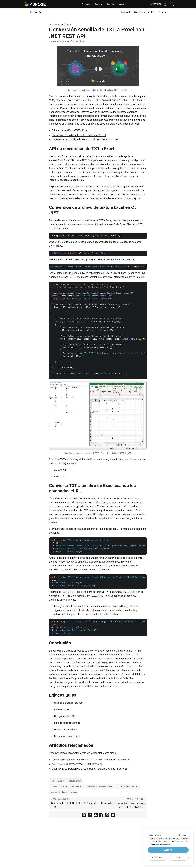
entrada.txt (60, 470)
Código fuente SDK (64, 716)
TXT (52, 100)
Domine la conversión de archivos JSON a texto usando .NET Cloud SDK (91, 760)
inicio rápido (133, 198)
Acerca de (123, 4)
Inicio (52, 25)
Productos (86, 4)
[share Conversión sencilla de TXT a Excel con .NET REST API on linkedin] (90, 815)
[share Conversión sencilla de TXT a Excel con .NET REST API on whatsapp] (107, 815)
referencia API (62, 710)
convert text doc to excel (127, 786)
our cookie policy (163, 844)
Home (33, 12)
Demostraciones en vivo (67, 736)
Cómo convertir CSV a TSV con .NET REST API (77, 764)
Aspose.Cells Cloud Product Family (66, 781)
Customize (158, 857)
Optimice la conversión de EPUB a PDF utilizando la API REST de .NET (90, 769)
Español (155, 4)
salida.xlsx (60, 476)
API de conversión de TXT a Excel (70, 130)
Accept (168, 850)
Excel (71, 100)
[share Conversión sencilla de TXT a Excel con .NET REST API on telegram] (113, 815)
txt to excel (77, 786)
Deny (179, 857)
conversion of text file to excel (99, 786)
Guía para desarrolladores (68, 703)
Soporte (110, 4)
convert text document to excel (64, 792)
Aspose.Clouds (63, 25)
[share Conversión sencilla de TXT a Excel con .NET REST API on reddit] (96, 815)
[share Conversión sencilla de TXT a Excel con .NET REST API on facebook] (101, 815)
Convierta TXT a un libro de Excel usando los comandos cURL (85, 140)
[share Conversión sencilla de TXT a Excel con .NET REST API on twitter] (84, 815)
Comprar (99, 4)
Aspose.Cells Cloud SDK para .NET (68, 160)
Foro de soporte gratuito (67, 723)
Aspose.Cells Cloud (96, 502)
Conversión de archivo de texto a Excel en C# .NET (79, 135)
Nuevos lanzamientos (66, 729)
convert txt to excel (59, 786)
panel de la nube (76, 194)
